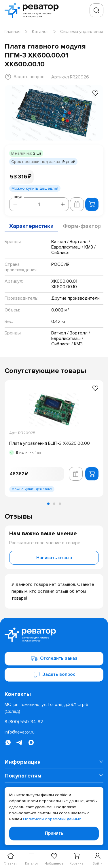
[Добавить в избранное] (95, 93)
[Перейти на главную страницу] (33, 10)
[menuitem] (54, 762)
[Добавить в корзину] (92, 204)
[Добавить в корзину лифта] (77, 204)
